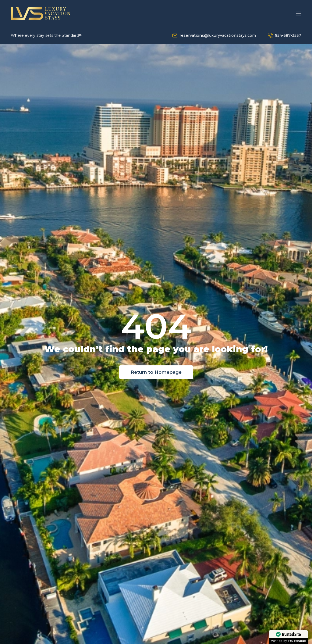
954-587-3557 (288, 35)
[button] (299, 14)
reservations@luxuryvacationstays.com (218, 35)
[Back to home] (40, 14)
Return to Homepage (156, 372)
